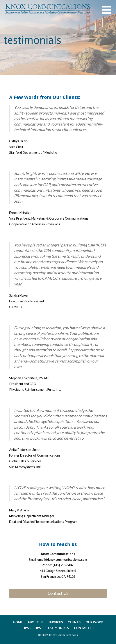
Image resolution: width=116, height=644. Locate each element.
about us (36, 622)
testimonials (57, 628)
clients (74, 622)
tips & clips (31, 628)
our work (94, 622)
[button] (109, 12)
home (18, 622)
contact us (84, 628)
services (56, 622)
